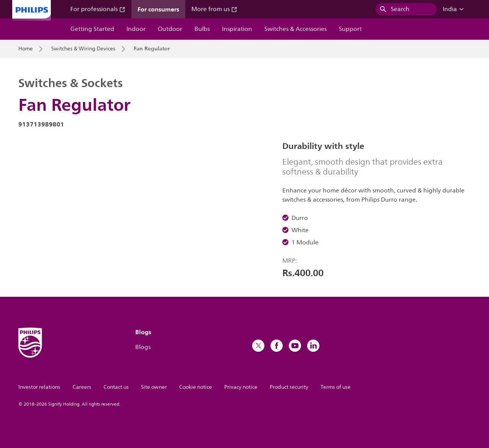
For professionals (98, 9)
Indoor (136, 29)
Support (350, 29)
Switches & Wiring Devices (83, 49)
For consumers (158, 9)
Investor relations (39, 387)
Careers (82, 387)
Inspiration (237, 29)
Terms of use (336, 387)
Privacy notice (241, 387)
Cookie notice (196, 387)
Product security (289, 387)
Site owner (154, 387)
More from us (214, 9)
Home (26, 49)
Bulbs (202, 29)
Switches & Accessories (296, 29)
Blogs (143, 347)
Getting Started (92, 29)
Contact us (116, 387)
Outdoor (170, 29)
